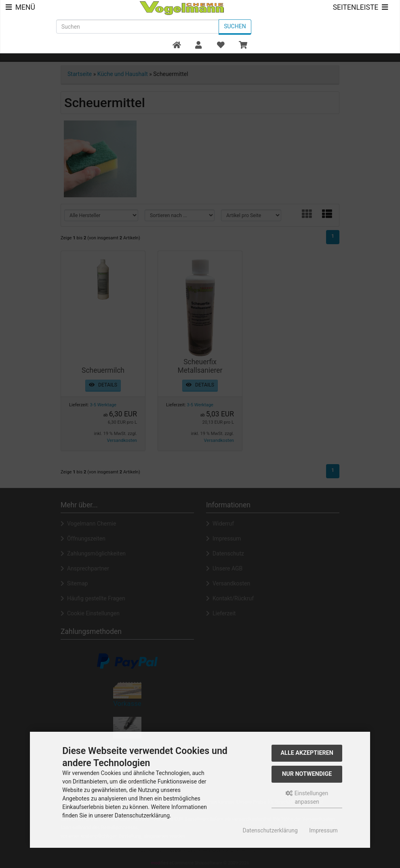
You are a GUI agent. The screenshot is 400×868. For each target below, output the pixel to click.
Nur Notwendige (307, 774)
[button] (199, 45)
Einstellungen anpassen (307, 797)
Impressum (323, 830)
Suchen (235, 26)
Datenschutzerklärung (270, 830)
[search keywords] (138, 26)
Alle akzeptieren (307, 753)
